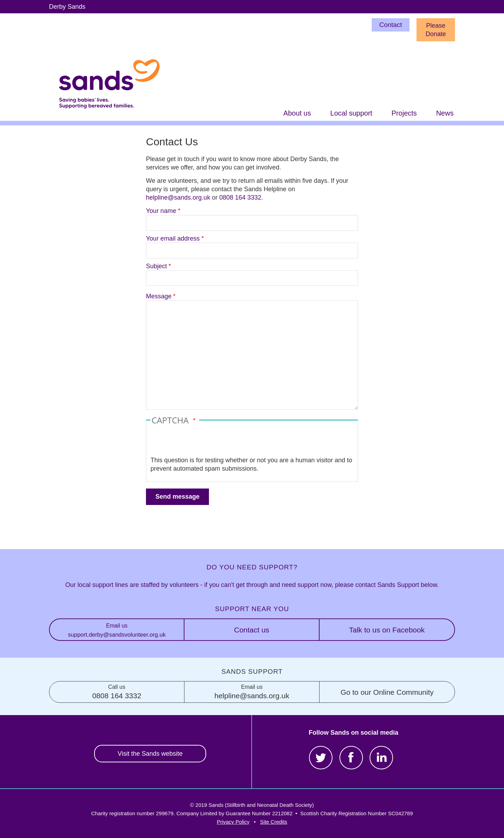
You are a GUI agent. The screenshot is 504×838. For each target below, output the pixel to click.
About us (297, 113)
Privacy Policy (233, 822)
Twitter (321, 758)
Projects (404, 113)
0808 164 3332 (240, 198)
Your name (161, 211)
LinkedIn (381, 758)
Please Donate (436, 30)
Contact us (252, 630)
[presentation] (204, 442)
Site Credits (274, 822)
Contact (391, 25)
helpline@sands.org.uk (178, 198)
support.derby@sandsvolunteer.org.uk (117, 629)
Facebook (351, 758)
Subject (156, 266)
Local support (351, 113)
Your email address (173, 238)
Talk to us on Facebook (387, 630)
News (445, 113)
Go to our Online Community (387, 692)
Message (159, 296)
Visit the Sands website (150, 754)
